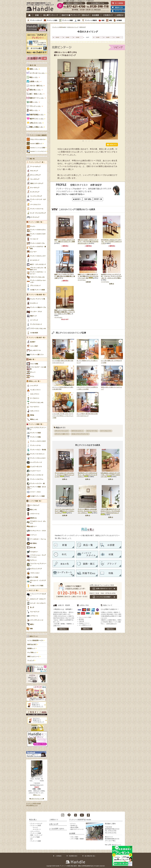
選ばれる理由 (74, 827)
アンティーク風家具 (91, 20)
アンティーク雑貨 (67, 20)
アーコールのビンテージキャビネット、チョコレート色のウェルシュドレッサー (65, 475)
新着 (37, 15)
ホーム (29, 15)
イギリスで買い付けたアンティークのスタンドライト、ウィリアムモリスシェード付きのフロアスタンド (110, 511)
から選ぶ (33, 69)
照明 (79, 20)
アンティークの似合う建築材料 (38, 135)
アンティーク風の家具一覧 (37, 295)
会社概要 (96, 15)
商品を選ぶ (33, 820)
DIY (32, 839)
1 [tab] (83, 141)
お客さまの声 (54, 824)
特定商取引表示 (73, 856)
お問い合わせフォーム (115, 845)
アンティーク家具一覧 (35, 222)
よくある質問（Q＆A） (57, 829)
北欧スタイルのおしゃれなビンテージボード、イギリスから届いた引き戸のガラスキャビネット (88, 242)
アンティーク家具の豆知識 (33, 803)
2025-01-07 (83, 27)
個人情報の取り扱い (90, 856)
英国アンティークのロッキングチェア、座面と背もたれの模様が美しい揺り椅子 (65, 276)
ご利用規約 (58, 856)
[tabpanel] (88, 99)
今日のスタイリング (73, 27)
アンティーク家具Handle (59, 27)
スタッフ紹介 (74, 837)
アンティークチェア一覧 (36, 162)
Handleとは (74, 825)
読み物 (86, 15)
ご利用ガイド (108, 15)
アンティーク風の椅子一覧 (37, 338)
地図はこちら (37, 795)
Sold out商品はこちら (32, 805)
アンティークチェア (36, 20)
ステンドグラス (35, 831)
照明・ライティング (36, 835)
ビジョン (73, 824)
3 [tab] (89, 141)
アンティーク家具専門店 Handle (80, 820)
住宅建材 (119, 20)
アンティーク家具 (52, 20)
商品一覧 (32, 159)
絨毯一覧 (31, 359)
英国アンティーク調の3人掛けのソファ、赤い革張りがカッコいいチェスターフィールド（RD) (88, 276)
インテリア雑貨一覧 (35, 501)
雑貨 (103, 20)
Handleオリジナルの (38, 148)
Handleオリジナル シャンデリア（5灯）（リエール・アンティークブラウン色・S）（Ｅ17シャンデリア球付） (111, 276)
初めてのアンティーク (77, 829)
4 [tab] (92, 141)
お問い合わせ (120, 15)
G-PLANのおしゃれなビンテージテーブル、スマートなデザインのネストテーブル (111, 242)
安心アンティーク (51, 15)
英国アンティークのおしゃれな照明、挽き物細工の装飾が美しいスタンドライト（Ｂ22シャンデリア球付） (65, 312)
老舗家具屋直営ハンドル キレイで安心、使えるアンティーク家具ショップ (41, 7)
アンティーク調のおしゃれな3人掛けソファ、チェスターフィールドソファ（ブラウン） (87, 511)
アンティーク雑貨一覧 (35, 424)
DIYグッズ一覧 (33, 590)
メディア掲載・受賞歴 (77, 839)
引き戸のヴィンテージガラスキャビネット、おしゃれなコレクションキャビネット (87, 475)
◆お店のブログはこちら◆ (37, 799)
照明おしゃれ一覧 (34, 381)
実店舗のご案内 (110, 824)
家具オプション (34, 636)
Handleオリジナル (38, 151)
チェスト (36, 827)
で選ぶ (35, 86)
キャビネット (37, 829)
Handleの (36, 144)
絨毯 (110, 20)
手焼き (37, 139)
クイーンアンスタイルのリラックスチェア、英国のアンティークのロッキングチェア (65, 511)
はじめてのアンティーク (71, 15)
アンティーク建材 (36, 841)
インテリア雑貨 (35, 837)
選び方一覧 (33, 65)
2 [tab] (86, 141)
